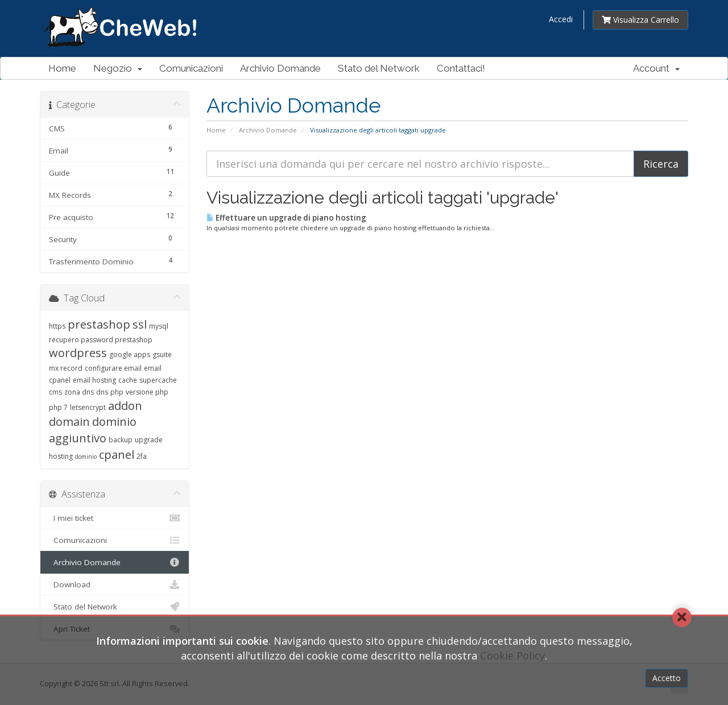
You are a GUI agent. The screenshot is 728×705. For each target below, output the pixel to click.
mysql (159, 326)
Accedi (561, 19)
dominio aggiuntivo (93, 430)
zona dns (79, 392)
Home (62, 68)
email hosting (94, 380)
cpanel (117, 455)
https (57, 326)
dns (102, 392)
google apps (130, 354)
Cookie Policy (512, 656)
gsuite (162, 354)
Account (656, 68)
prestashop (99, 324)
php (117, 392)
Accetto (667, 678)
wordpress (78, 353)
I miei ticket (115, 518)
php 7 (58, 407)
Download (115, 584)
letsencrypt (88, 407)
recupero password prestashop (101, 340)
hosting (61, 456)
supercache (158, 380)
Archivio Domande (280, 68)
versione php (147, 392)
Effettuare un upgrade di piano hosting (286, 218)
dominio (86, 457)
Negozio (118, 68)
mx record (66, 368)
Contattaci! (461, 68)
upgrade (149, 440)
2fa (142, 456)
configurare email (113, 368)
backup (121, 440)
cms (55, 392)
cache (128, 380)
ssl (140, 324)
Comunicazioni (191, 68)
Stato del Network (379, 68)
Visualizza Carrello (640, 20)
